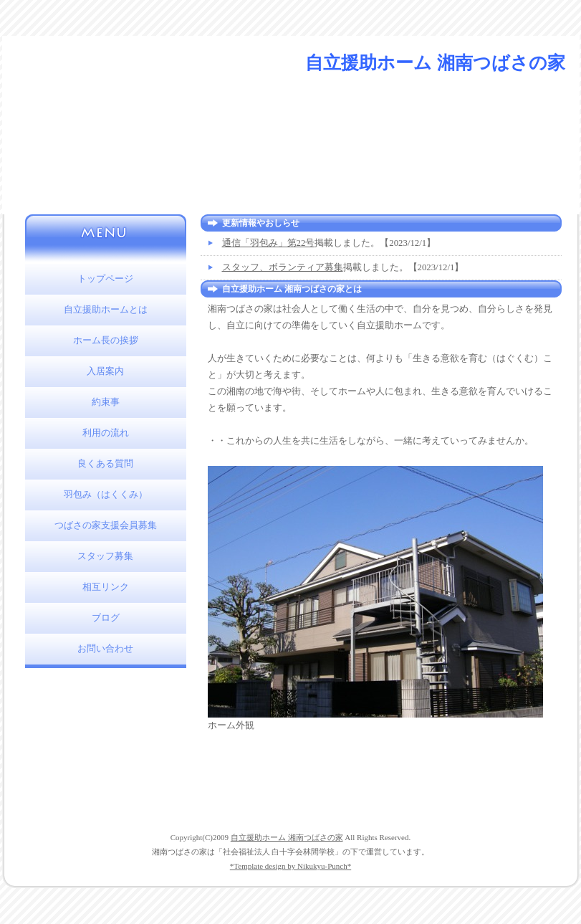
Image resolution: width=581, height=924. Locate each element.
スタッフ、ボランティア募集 (283, 267)
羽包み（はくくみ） (106, 495)
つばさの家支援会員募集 (106, 525)
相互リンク (106, 587)
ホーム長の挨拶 (106, 340)
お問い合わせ (105, 649)
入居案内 (105, 371)
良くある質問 (105, 464)
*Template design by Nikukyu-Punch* (290, 866)
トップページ (105, 279)
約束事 (106, 402)
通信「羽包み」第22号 (269, 243)
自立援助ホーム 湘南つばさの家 (287, 837)
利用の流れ (106, 433)
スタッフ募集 (105, 556)
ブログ (106, 618)
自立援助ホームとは (106, 310)
